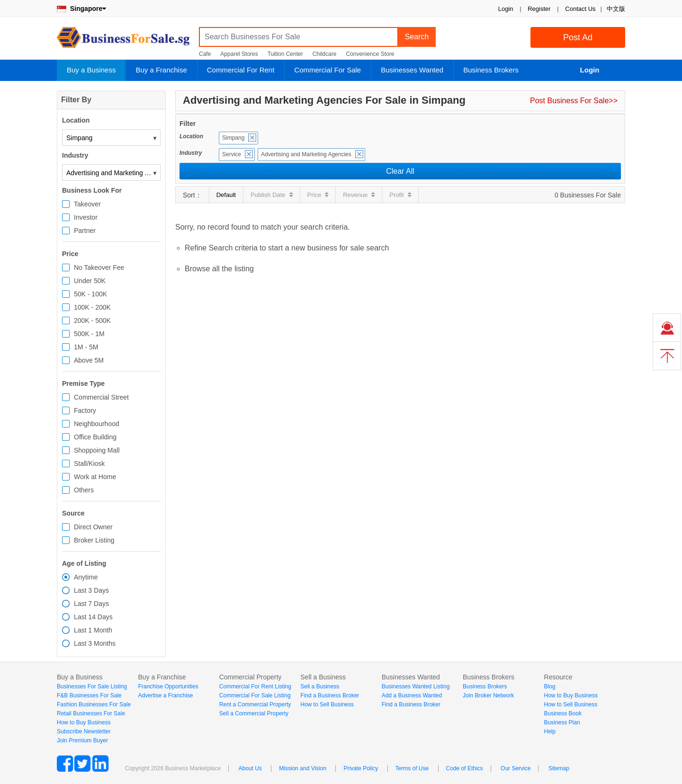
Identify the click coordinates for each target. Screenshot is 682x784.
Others (84, 490)
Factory (85, 410)
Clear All (400, 171)
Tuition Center (285, 54)
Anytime (86, 577)
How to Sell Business (327, 704)
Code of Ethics (465, 768)
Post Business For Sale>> (574, 101)
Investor (86, 217)
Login (506, 9)
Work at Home (95, 477)
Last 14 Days (93, 617)
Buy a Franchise (161, 70)
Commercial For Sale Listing (255, 695)
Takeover (87, 204)
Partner (85, 231)
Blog (550, 686)
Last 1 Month (93, 630)
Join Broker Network (488, 695)
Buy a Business (91, 70)
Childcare (325, 54)
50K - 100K (90, 294)
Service (232, 154)
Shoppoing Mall (97, 450)
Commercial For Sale (328, 70)
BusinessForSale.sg (123, 40)
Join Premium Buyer (82, 740)
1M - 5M (86, 347)
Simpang (233, 138)
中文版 (616, 9)
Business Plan (562, 722)
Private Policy (361, 768)
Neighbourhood (97, 424)
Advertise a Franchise (165, 695)
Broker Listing (94, 540)
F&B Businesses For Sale (89, 695)
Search (417, 37)
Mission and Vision (303, 768)
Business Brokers (491, 70)
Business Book (563, 713)
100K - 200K (92, 307)
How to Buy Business (84, 722)
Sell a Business (320, 686)
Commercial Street (101, 397)
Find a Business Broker (330, 695)
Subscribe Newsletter (84, 731)
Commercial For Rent (241, 70)
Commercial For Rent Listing (255, 686)
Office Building (95, 437)
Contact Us (580, 9)
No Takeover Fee (99, 267)
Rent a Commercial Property (255, 704)
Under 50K (90, 281)
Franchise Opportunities (168, 686)
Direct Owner (93, 527)
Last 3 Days (91, 590)
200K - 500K (92, 321)
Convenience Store (370, 54)
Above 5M (89, 360)
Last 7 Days (91, 604)
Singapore (81, 9)
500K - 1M (89, 334)
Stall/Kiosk (89, 463)
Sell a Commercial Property (254, 713)
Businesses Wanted (412, 70)
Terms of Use (412, 768)
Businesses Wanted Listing (416, 686)
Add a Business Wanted (412, 695)
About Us (250, 768)
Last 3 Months (95, 643)
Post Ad (578, 37)
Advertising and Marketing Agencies (306, 154)
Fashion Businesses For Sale (94, 704)
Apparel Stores (239, 54)
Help (550, 731)
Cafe (205, 54)
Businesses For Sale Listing (92, 686)
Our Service (516, 768)
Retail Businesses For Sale (91, 713)
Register (539, 9)
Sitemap (559, 768)
